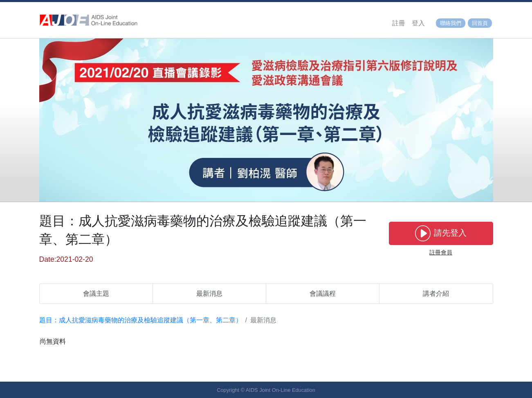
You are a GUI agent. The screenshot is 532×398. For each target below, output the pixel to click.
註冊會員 (441, 252)
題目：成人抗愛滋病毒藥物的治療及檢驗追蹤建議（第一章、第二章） (141, 320)
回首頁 (480, 23)
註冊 (399, 23)
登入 (418, 23)
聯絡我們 (451, 23)
